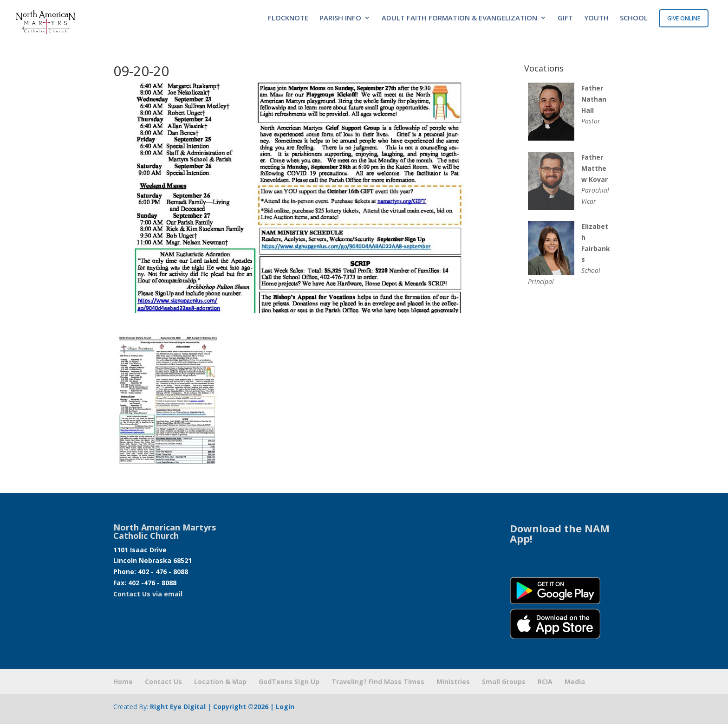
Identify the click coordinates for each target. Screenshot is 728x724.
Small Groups (504, 682)
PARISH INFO (340, 18)
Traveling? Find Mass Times (378, 682)
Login (285, 707)
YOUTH (596, 18)
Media (575, 682)
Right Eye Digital (178, 707)
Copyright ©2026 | (244, 707)
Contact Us (163, 682)
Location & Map (220, 682)
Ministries (453, 682)
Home (123, 682)
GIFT (565, 18)
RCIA (545, 682)
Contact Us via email (148, 594)
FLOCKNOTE (288, 18)
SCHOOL (634, 18)
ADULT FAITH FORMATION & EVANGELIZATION (459, 18)
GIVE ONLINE (684, 18)
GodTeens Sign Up (289, 682)
